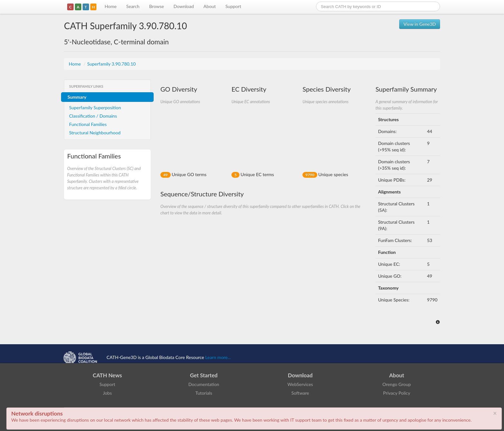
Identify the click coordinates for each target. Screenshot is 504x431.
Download (184, 6)
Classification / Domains (93, 116)
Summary (77, 97)
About (210, 6)
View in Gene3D (420, 24)
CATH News (108, 375)
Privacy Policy (397, 393)
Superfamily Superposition (95, 108)
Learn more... (218, 357)
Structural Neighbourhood (95, 133)
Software (300, 393)
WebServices (300, 384)
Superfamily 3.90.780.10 (111, 64)
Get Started (204, 375)
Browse (157, 6)
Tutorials (204, 393)
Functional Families (88, 124)
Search (133, 6)
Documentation (204, 384)
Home (110, 6)
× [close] (495, 413)
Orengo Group (397, 384)
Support (233, 6)
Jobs (107, 393)
